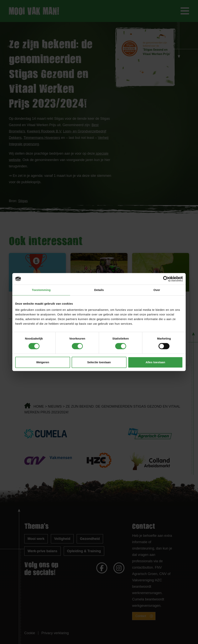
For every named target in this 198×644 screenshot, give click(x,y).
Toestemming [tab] (41, 290)
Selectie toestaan (99, 362)
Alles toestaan (155, 362)
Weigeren (43, 362)
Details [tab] (99, 290)
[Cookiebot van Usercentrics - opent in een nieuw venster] (166, 279)
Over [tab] (157, 290)
